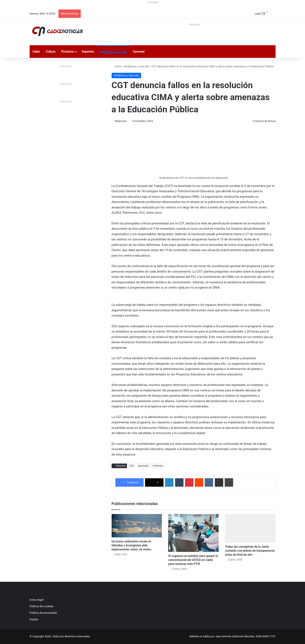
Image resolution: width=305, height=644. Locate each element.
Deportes (88, 52)
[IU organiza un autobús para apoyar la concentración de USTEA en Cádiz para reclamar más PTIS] (193, 533)
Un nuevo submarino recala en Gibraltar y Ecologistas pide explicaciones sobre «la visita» (132, 545)
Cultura (51, 52)
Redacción (121, 121)
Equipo (34, 619)
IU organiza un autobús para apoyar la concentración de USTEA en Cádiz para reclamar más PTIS (193, 560)
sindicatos (158, 466)
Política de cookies (42, 606)
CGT (132, 466)
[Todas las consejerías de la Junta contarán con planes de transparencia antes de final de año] (250, 528)
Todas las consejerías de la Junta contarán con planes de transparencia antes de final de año (250, 551)
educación (143, 466)
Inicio (117, 66)
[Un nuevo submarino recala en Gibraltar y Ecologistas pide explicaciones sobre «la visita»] (137, 526)
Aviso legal (37, 600)
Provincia (68, 52)
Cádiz (36, 52)
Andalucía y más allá (113, 52)
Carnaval (139, 52)
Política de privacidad (43, 613)
